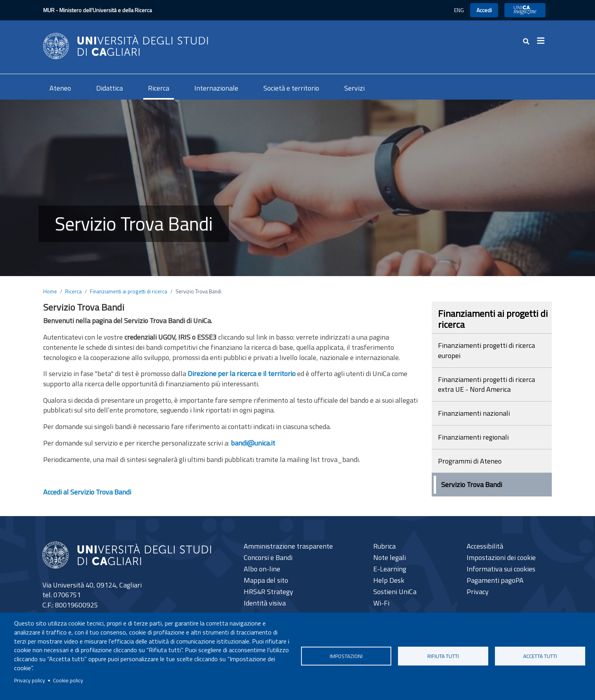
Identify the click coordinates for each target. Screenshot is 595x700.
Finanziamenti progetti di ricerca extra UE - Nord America (486, 385)
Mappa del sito (266, 580)
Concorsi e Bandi (268, 557)
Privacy (478, 592)
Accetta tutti (540, 656)
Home (50, 291)
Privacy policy (30, 680)
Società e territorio (291, 88)
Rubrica (384, 546)
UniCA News (525, 10)
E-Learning (390, 569)
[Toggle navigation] (543, 41)
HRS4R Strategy (268, 592)
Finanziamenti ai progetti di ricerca (129, 291)
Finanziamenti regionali (473, 437)
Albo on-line (262, 569)
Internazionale (216, 88)
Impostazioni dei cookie (501, 557)
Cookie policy (68, 680)
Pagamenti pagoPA (495, 580)
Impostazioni (346, 656)
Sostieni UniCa (395, 592)
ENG (459, 10)
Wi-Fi (381, 603)
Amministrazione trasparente (288, 546)
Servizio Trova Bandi (472, 485)
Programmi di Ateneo (470, 461)
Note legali (390, 557)
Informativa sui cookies (501, 569)
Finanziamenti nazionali (474, 413)
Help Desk (389, 580)
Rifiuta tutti (443, 656)
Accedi (484, 10)
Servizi (354, 88)
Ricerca (159, 88)
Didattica (110, 88)
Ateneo (60, 88)
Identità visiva (265, 603)
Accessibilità (485, 546)
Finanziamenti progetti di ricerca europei (486, 350)
